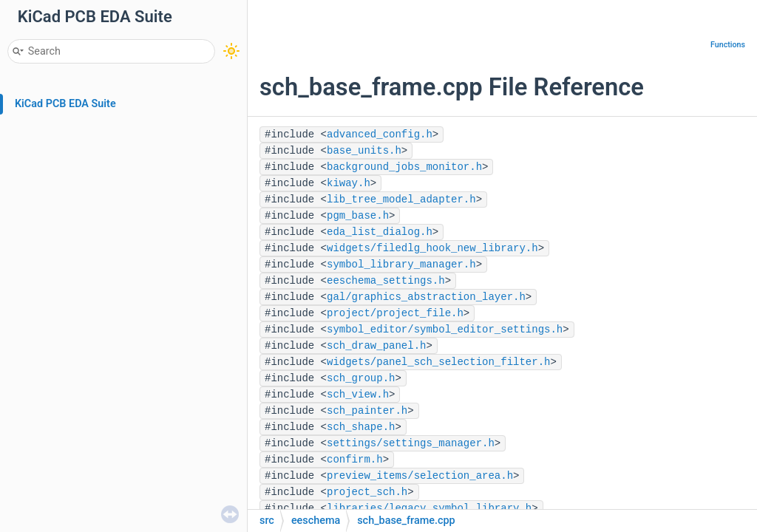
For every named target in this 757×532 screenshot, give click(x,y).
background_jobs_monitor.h (404, 167)
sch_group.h (361, 378)
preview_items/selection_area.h (420, 476)
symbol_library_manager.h (401, 265)
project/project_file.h (395, 313)
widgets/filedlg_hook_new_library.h (432, 248)
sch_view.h (358, 395)
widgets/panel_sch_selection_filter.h (438, 362)
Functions (728, 45)
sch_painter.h (367, 411)
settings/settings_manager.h (411, 443)
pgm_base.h (358, 216)
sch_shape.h (361, 427)
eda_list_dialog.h (380, 232)
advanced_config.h (380, 134)
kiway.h (349, 183)
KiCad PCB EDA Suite (65, 104)
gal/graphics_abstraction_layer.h (426, 297)
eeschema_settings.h (386, 281)
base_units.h (364, 151)
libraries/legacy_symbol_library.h (429, 508)
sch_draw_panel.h (376, 346)
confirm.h (355, 460)
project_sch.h (367, 492)
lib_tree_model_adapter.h (401, 199)
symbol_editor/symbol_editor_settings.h (445, 330)
